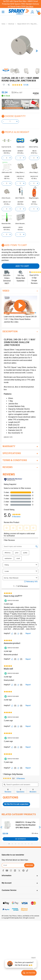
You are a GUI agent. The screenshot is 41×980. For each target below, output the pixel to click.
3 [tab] (16, 844)
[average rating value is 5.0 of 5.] (19, 85)
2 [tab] (12, 844)
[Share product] (9, 85)
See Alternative (20, 839)
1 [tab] (9, 844)
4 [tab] (19, 844)
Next (40, 827)
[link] (7, 779)
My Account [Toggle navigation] (7, 883)
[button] (32, 12)
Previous (1, 827)
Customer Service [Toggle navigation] (9, 890)
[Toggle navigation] (3, 12)
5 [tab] (22, 844)
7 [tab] (29, 844)
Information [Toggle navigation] (7, 876)
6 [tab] (25, 844)
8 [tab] (32, 844)
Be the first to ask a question (16, 804)
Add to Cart (22, 266)
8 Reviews (21, 779)
